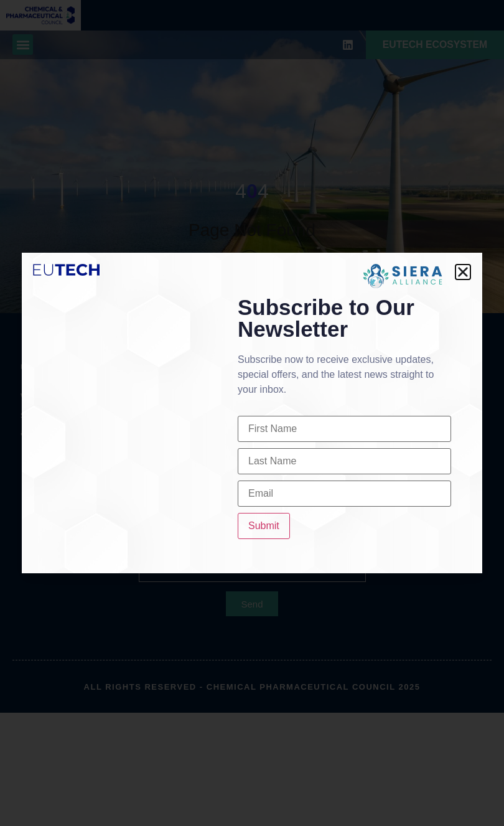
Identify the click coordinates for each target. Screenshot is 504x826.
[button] (463, 272)
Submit (264, 526)
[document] (252, 413)
